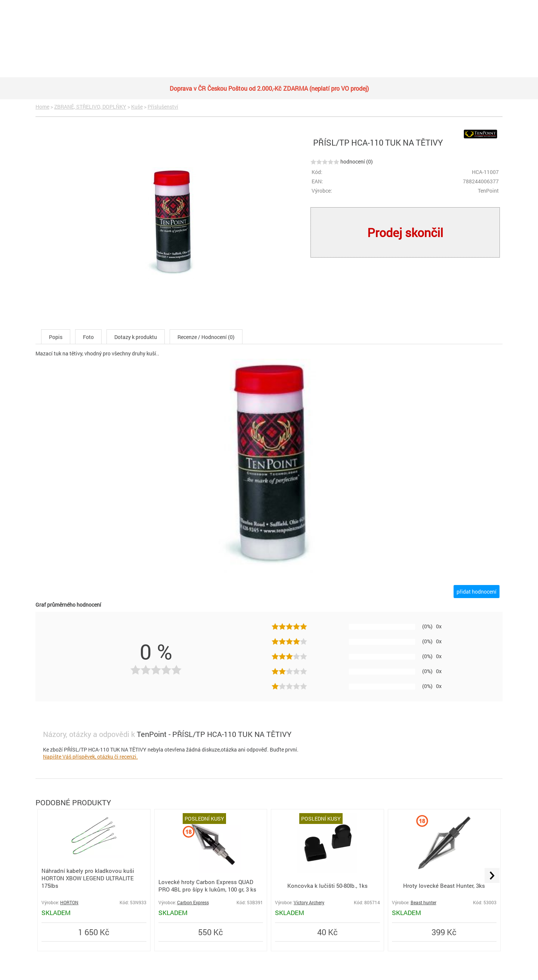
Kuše (137, 107)
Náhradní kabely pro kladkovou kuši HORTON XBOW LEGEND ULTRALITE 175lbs (88, 878)
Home (42, 107)
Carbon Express (193, 903)
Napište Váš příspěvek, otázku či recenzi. (90, 757)
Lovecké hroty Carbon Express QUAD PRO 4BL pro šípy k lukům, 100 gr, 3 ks (207, 886)
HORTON (69, 903)
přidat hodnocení (477, 592)
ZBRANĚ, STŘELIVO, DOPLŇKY (90, 107)
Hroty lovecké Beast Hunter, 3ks (444, 886)
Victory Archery (309, 903)
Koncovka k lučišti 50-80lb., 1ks (327, 886)
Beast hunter (423, 903)
